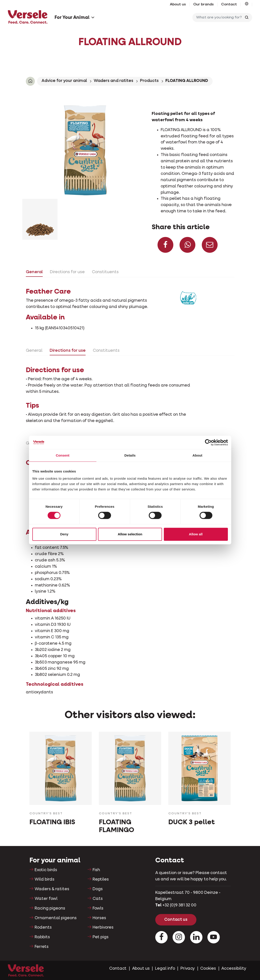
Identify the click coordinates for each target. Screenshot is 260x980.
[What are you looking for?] (218, 18)
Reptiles (101, 879)
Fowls (98, 908)
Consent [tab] (63, 455)
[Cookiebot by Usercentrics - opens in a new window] (208, 442)
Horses (99, 918)
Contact (229, 4)
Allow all (196, 534)
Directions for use (67, 272)
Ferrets (42, 947)
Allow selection (130, 534)
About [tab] (198, 455)
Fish (96, 870)
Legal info (165, 969)
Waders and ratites (113, 81)
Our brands (203, 4)
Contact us (176, 920)
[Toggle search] (247, 18)
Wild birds (44, 879)
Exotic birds (46, 870)
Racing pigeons (50, 908)
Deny (64, 534)
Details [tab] (130, 455)
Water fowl (46, 899)
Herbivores (103, 927)
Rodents (43, 927)
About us (178, 4)
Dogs (98, 889)
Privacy (188, 969)
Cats (98, 899)
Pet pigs (101, 937)
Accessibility (234, 969)
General (34, 272)
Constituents (105, 272)
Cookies (208, 969)
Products (149, 81)
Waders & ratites (52, 889)
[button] (247, 4)
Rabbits (42, 937)
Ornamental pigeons (56, 918)
